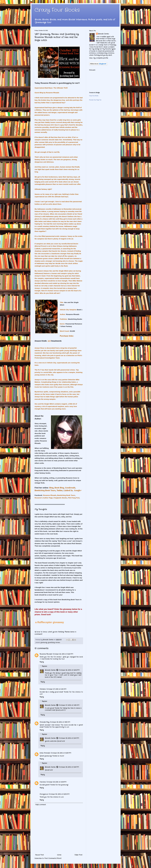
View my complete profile (99, 58)
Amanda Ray (44, 722)
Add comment (41, 805)
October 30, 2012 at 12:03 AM (59, 794)
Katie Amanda (45, 753)
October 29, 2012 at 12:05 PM (61, 753)
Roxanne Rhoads (46, 654)
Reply (42, 662)
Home (59, 855)
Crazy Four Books (57, 10)
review (58, 643)
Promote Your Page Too (95, 100)
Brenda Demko (50, 670)
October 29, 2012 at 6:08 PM (56, 782)
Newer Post (39, 855)
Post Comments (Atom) (53, 858)
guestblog (51, 643)
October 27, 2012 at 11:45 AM (69, 705)
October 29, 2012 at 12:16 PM (69, 767)
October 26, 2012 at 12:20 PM (63, 654)
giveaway (44, 643)
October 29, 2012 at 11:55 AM (60, 722)
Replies (44, 666)
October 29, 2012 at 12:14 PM (69, 738)
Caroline (43, 782)
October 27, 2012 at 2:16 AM (56, 689)
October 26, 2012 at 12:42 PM (69, 670)
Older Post (78, 855)
